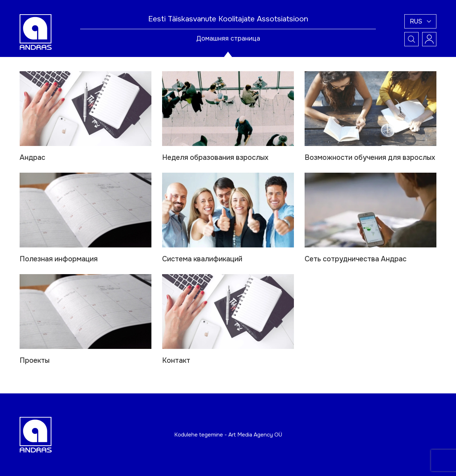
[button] (420, 21)
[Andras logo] (36, 32)
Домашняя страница (228, 38)
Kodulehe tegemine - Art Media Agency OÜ (228, 435)
